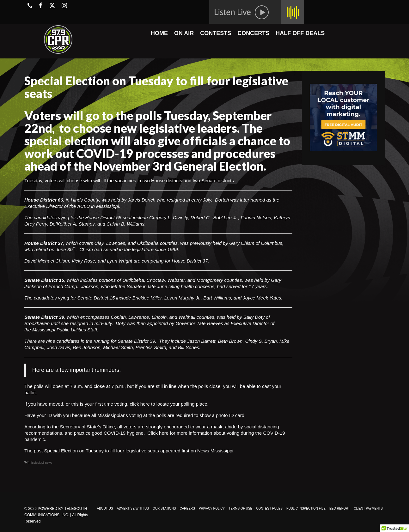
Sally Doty (254, 317)
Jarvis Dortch (142, 200)
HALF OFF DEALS (300, 33)
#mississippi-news (40, 463)
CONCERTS (253, 33)
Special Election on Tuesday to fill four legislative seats (102, 451)
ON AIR (184, 33)
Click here (158, 433)
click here (140, 404)
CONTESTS (216, 33)
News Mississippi (215, 451)
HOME (159, 33)
